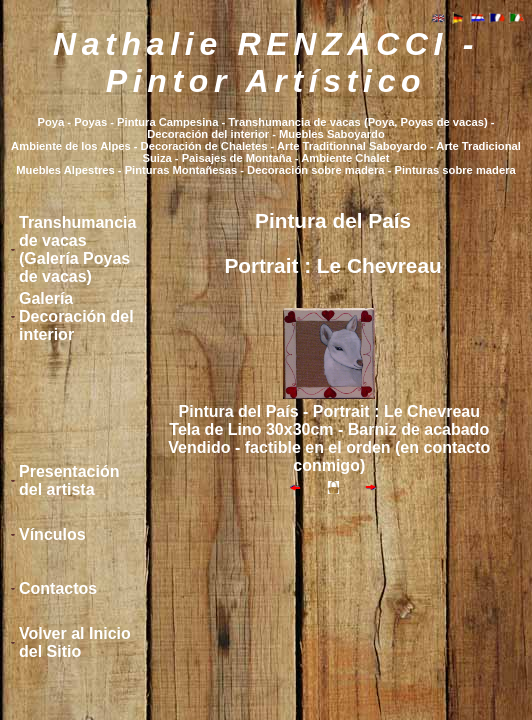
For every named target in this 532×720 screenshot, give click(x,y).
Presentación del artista (69, 480)
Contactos (58, 588)
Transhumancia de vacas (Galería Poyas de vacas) (77, 249)
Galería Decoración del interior (76, 316)
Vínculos (52, 534)
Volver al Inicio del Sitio (75, 642)
